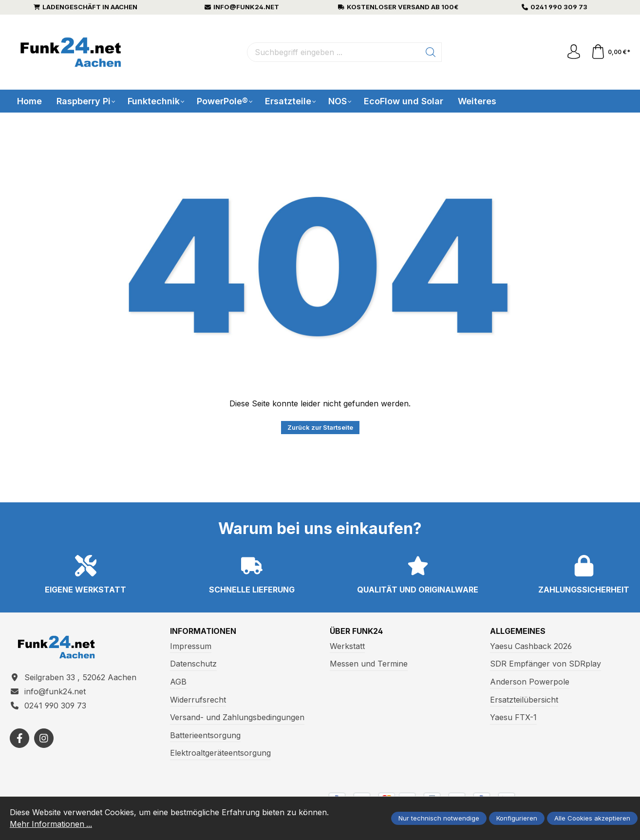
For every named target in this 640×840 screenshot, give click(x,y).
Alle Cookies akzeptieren (592, 819)
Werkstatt (347, 646)
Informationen (203, 631)
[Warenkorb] (611, 52)
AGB (178, 682)
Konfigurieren (517, 819)
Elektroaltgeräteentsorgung (220, 753)
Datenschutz (193, 664)
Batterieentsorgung (205, 735)
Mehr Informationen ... (51, 824)
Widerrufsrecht (198, 700)
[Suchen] (431, 52)
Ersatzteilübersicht (524, 700)
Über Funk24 (357, 631)
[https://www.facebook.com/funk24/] (19, 738)
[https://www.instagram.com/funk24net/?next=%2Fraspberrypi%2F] (44, 738)
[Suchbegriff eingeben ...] (334, 52)
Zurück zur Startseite (320, 427)
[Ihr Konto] (574, 52)
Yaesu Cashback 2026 (531, 646)
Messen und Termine (369, 664)
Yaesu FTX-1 (513, 717)
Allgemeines (518, 631)
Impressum (191, 646)
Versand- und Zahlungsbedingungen (237, 717)
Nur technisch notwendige (439, 819)
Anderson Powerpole (530, 682)
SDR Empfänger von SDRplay (546, 664)
